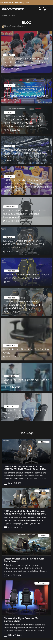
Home (5, 15)
